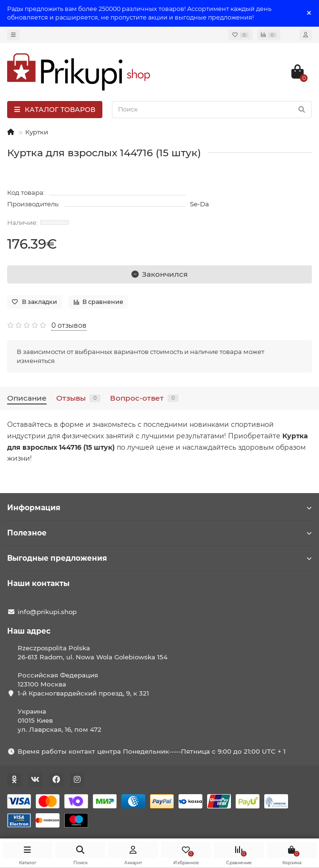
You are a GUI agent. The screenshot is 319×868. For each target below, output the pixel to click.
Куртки (37, 132)
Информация (159, 508)
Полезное (159, 533)
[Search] (212, 110)
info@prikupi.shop (47, 612)
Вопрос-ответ (144, 398)
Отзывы (78, 398)
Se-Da (199, 204)
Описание (27, 398)
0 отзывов (69, 325)
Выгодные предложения (159, 558)
